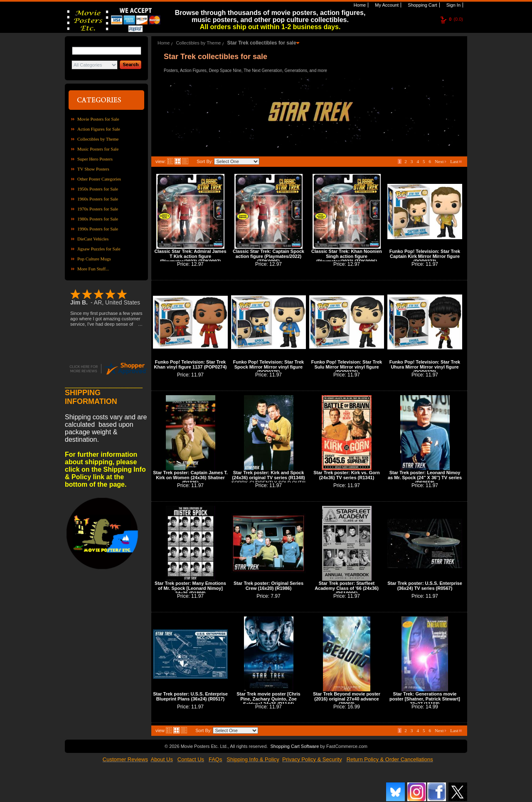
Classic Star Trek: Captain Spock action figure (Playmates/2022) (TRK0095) (268, 256)
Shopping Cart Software (294, 746)
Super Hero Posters (95, 159)
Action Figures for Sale (99, 129)
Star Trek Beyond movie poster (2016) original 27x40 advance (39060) (347, 699)
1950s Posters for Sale (98, 189)
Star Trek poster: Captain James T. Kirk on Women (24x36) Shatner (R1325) (190, 478)
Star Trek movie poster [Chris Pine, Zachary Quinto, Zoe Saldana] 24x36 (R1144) (268, 699)
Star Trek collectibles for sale (261, 43)
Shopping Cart (422, 5)
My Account (386, 5)
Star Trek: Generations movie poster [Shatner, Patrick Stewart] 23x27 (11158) (425, 699)
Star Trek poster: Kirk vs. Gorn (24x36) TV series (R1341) (347, 475)
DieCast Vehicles (93, 239)
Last (456, 161)
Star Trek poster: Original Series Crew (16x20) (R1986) (268, 586)
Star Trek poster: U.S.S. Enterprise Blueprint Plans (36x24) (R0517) (190, 696)
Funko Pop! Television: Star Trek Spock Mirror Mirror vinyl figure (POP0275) (268, 367)
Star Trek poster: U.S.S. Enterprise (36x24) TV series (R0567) (425, 586)
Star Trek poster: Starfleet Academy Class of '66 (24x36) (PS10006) (347, 588)
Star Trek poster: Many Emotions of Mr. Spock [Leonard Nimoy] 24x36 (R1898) (190, 588)
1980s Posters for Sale (98, 219)
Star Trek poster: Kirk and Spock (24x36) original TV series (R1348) (268, 475)
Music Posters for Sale (98, 149)
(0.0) (456, 19)
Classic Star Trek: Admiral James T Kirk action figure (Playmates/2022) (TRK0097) (190, 256)
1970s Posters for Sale (98, 209)
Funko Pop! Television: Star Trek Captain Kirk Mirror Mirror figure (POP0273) (425, 256)
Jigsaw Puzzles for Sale (99, 249)
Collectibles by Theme (98, 139)
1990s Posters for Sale (98, 229)
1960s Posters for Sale (98, 199)
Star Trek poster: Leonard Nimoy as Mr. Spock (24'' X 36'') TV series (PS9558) (425, 478)
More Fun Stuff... (93, 269)
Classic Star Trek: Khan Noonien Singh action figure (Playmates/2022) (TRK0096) (347, 256)
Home (359, 5)
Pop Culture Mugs (94, 259)
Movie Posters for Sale (98, 119)
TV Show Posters (93, 169)
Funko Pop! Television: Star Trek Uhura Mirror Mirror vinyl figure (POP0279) (425, 367)
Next (441, 161)
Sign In (453, 5)
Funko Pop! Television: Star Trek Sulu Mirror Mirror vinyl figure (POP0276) (347, 367)
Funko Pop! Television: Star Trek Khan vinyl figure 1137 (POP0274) (191, 364)
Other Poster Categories (99, 179)
